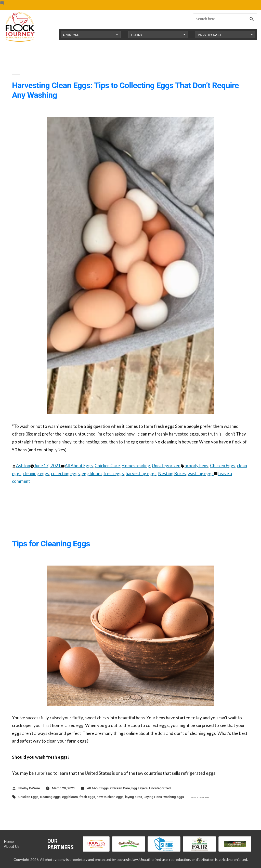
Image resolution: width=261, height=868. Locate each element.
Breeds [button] (136, 35)
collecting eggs (65, 473)
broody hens (196, 466)
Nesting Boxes (172, 473)
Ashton (23, 466)
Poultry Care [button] (210, 35)
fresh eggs (114, 473)
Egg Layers (139, 788)
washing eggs (201, 473)
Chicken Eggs (223, 466)
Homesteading (136, 466)
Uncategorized (166, 466)
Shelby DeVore (29, 788)
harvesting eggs (141, 473)
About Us (12, 846)
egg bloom (92, 473)
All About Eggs (79, 466)
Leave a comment (199, 797)
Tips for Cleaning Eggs (51, 544)
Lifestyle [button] (71, 35)
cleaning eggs (36, 473)
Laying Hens (153, 797)
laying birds (134, 797)
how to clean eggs (110, 797)
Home (9, 841)
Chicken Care (107, 466)
